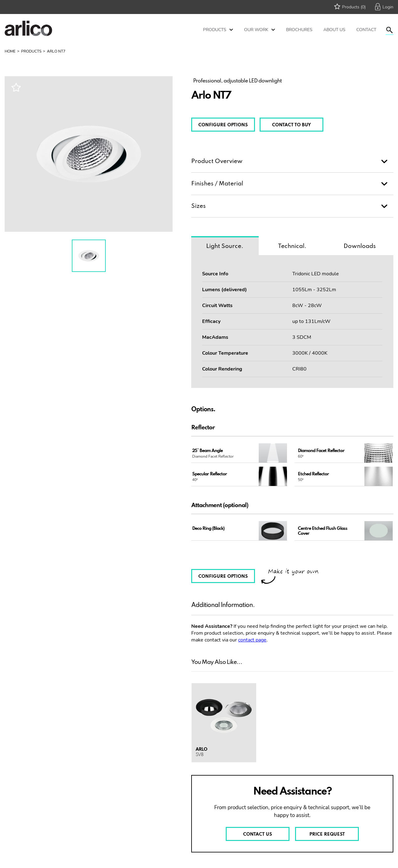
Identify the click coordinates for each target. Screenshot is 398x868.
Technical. (292, 246)
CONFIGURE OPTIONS (223, 125)
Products (215, 30)
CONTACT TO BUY (292, 125)
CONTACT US (258, 834)
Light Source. (225, 246)
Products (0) (354, 7)
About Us (334, 30)
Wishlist (16, 87)
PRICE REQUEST (327, 834)
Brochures (299, 30)
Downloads (360, 246)
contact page (252, 640)
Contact (366, 30)
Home (10, 51)
